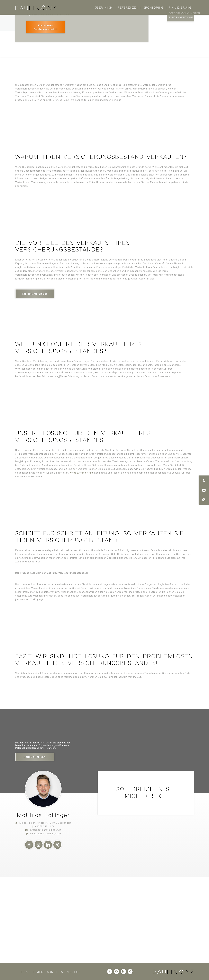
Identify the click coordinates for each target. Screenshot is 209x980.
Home (26, 972)
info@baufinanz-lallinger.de (45, 915)
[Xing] (57, 930)
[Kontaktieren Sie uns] (35, 378)
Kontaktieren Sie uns (82, 558)
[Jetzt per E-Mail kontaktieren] (204, 490)
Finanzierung (180, 8)
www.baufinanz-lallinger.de (45, 918)
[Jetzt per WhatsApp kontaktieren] (204, 500)
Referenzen (128, 8)
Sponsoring (153, 8)
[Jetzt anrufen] (204, 480)
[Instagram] (39, 930)
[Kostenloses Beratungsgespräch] (46, 112)
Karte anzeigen (35, 842)
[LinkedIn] (48, 930)
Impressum (45, 972)
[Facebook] (29, 930)
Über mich (104, 8)
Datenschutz (70, 972)
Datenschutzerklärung (27, 833)
